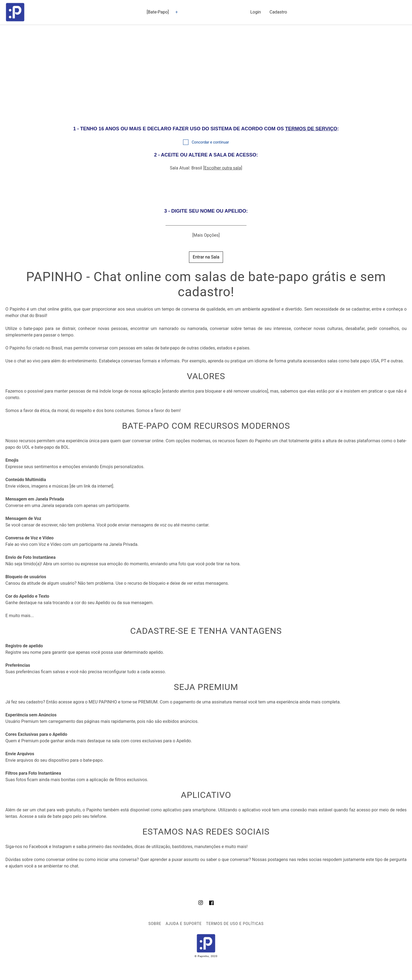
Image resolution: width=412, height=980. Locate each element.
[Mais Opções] (206, 235)
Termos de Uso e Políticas (235, 924)
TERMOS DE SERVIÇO (311, 129)
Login (256, 12)
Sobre (155, 924)
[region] (206, 74)
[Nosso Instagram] (201, 903)
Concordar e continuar (210, 142)
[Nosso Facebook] (211, 904)
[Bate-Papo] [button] (158, 12)
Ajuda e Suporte (184, 924)
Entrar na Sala (206, 257)
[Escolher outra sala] (222, 168)
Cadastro (278, 12)
